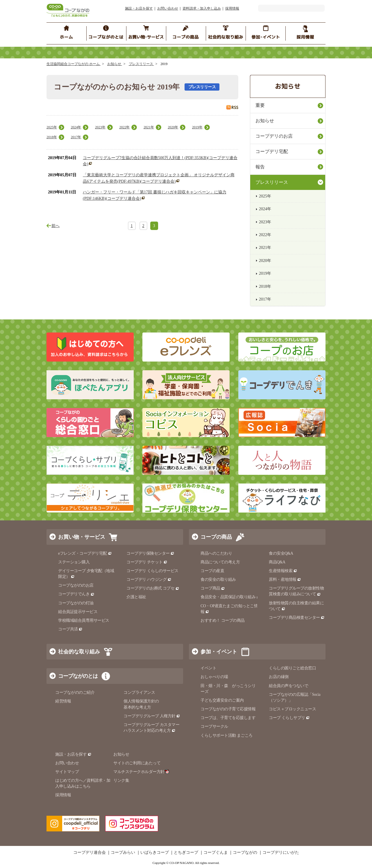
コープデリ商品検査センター (297, 618)
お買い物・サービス (82, 537)
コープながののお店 (76, 585)
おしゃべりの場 (214, 677)
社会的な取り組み (79, 652)
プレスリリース (141, 64)
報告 (260, 167)
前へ (56, 226)
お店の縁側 (279, 677)
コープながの (245, 853)
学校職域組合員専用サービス (84, 620)
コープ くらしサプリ (289, 718)
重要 (260, 105)
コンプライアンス (139, 692)
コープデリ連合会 (90, 853)
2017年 (76, 137)
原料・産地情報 (285, 579)
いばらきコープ (155, 853)
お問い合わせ (168, 8)
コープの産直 (212, 571)
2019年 (197, 127)
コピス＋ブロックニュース (292, 709)
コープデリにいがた (281, 853)
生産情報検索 (283, 571)
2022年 (124, 127)
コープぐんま (216, 853)
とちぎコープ (186, 853)
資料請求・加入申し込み (202, 8)
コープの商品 (216, 537)
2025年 (52, 127)
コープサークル (214, 726)
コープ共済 (70, 629)
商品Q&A (277, 562)
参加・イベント (219, 652)
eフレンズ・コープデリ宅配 (85, 553)
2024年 (76, 127)
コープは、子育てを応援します (228, 718)
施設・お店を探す (139, 8)
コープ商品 (213, 588)
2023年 (100, 127)
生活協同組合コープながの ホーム (74, 64)
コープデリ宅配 (272, 151)
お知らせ (115, 64)
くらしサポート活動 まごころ (227, 735)
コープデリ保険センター (150, 553)
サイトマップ (67, 772)
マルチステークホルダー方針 (141, 772)
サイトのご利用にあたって (137, 763)
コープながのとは (78, 676)
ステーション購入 (74, 562)
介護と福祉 (136, 597)
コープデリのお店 (274, 136)
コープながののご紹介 (75, 692)
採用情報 (232, 8)
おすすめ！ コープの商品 (223, 620)
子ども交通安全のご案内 (222, 700)
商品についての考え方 (220, 562)
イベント (208, 668)
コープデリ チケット (147, 562)
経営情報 (63, 701)
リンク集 (121, 780)
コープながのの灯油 (76, 603)
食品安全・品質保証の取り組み (230, 597)
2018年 (52, 137)
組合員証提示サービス (78, 612)
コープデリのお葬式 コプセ (153, 588)
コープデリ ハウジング (149, 579)
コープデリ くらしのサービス (152, 571)
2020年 (173, 127)
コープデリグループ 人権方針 (152, 716)
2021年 (149, 127)
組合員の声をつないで (288, 686)
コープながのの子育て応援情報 (228, 709)
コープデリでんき (76, 594)
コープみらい (123, 853)
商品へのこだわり (216, 553)
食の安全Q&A (281, 553)
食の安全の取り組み (218, 579)
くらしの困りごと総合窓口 (292, 668)
